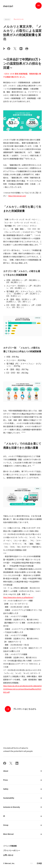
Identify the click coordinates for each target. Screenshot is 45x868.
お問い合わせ (8, 855)
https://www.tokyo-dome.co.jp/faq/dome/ (18, 597)
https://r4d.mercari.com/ (17, 196)
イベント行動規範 (10, 846)
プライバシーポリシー (12, 850)
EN (31, 863)
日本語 (39, 863)
